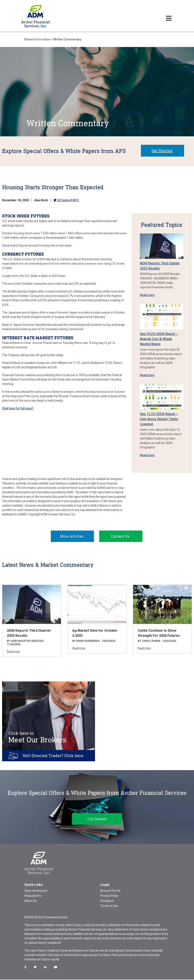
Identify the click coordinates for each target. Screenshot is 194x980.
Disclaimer (107, 901)
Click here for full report (18, 408)
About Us (31, 901)
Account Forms (110, 891)
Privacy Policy (109, 896)
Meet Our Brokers (37, 738)
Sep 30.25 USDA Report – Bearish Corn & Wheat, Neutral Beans (159, 339)
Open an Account (36, 891)
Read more (147, 295)
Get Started (162, 151)
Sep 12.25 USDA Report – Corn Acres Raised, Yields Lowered (159, 419)
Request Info (33, 896)
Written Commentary (67, 39)
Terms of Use (109, 906)
